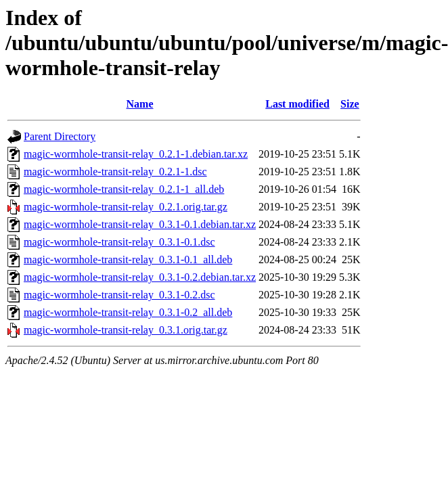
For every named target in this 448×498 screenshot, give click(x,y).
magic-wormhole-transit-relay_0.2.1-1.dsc (115, 172)
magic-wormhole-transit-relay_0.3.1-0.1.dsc (119, 242)
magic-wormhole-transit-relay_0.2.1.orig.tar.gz (126, 207)
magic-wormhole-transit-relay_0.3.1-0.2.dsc (119, 295)
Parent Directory (60, 136)
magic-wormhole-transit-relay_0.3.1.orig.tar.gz (126, 330)
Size (350, 104)
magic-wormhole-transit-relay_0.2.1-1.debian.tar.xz (136, 154)
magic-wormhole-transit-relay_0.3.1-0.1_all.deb (128, 259)
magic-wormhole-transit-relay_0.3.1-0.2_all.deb (128, 312)
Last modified (297, 104)
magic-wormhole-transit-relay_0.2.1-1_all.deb (124, 189)
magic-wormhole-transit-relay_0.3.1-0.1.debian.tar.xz (140, 224)
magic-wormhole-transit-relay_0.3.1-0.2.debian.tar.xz (140, 277)
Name (140, 104)
